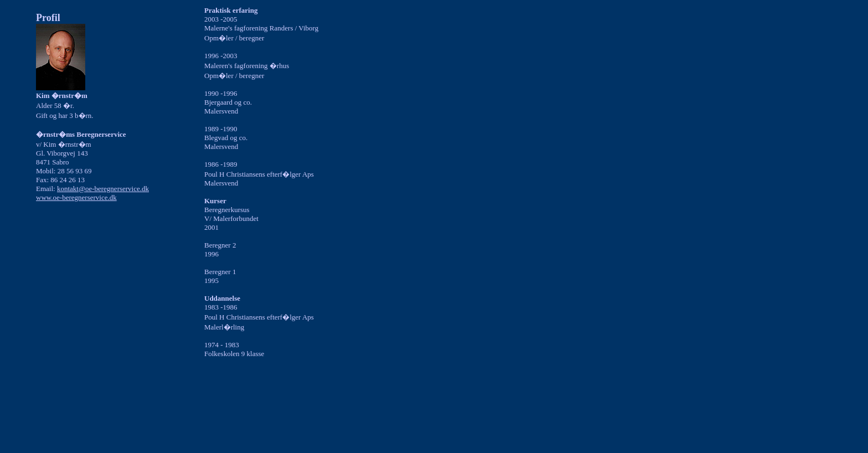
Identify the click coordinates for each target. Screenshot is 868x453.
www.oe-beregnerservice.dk (76, 197)
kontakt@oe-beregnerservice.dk (103, 189)
